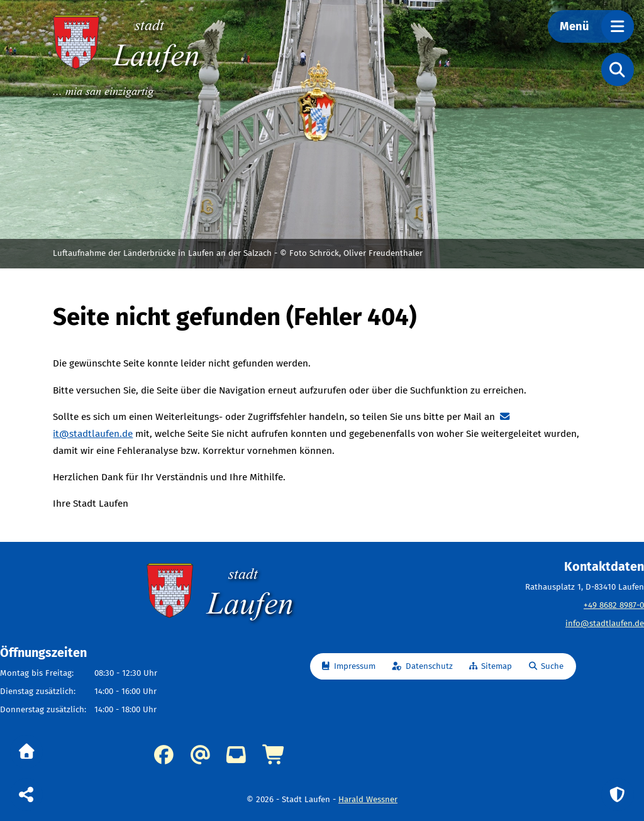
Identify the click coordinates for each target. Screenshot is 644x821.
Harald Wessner (368, 800)
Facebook (164, 755)
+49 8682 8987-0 (614, 605)
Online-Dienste (274, 755)
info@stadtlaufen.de (605, 624)
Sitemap (497, 666)
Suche (552, 666)
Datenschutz (429, 666)
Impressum (355, 666)
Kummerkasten (236, 755)
